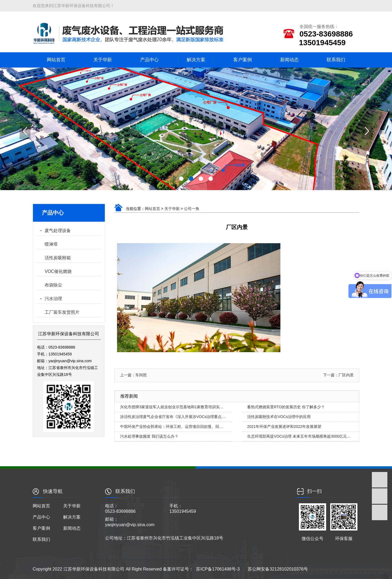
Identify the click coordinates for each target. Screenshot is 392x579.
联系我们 (336, 60)
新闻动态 (289, 60)
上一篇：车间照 (133, 375)
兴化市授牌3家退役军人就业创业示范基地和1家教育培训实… (172, 407)
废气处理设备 (58, 231)
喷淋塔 (51, 244)
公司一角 (192, 209)
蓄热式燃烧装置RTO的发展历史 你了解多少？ (286, 407)
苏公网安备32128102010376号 (278, 569)
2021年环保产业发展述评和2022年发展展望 (284, 426)
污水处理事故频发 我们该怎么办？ (149, 436)
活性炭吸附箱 (58, 258)
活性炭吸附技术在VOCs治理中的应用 (279, 417)
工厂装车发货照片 (62, 312)
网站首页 (56, 60)
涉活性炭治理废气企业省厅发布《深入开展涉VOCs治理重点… (173, 417)
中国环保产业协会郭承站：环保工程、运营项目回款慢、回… (171, 426)
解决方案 (196, 60)
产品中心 (149, 60)
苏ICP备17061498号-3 (218, 569)
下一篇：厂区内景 (338, 375)
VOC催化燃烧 (58, 271)
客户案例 (243, 60)
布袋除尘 (53, 285)
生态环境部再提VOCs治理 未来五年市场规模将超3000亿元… (299, 436)
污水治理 (53, 299)
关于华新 (103, 60)
